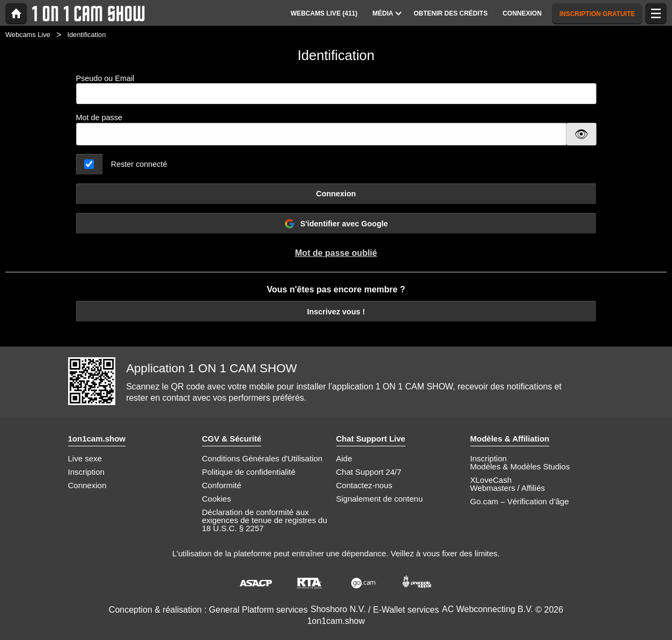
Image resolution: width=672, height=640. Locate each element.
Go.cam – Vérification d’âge (520, 501)
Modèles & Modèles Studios (520, 466)
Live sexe (85, 458)
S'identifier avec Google (336, 224)
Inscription (86, 472)
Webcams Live (28, 35)
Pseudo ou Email (336, 89)
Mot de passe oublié (336, 253)
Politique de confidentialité (249, 472)
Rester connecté (139, 164)
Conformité (222, 485)
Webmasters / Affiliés (508, 488)
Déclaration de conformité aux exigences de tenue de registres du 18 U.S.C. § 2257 (265, 520)
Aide (344, 458)
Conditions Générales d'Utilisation (263, 458)
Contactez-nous (364, 485)
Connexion (336, 194)
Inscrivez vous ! (336, 312)
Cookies (217, 499)
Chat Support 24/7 (369, 472)
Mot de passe (99, 117)
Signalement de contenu (380, 499)
